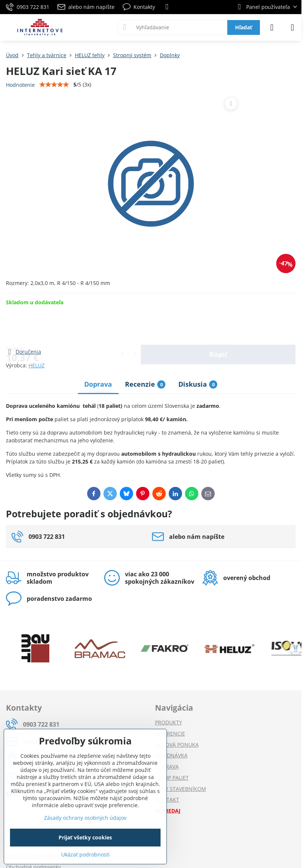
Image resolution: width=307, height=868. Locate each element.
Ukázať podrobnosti (85, 854)
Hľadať (244, 27)
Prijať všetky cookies (85, 837)
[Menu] (293, 27)
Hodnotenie (20, 85)
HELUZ (37, 365)
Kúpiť (218, 327)
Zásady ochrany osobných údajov (85, 818)
